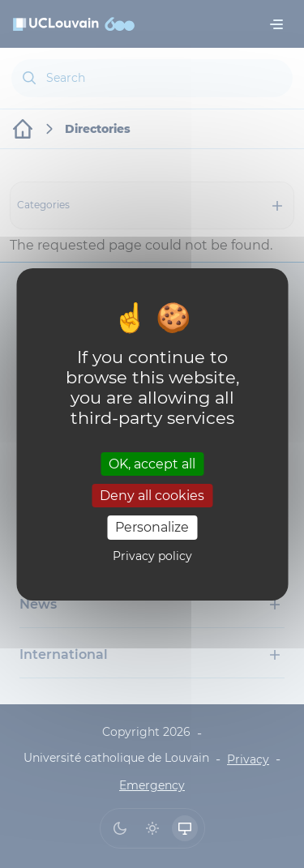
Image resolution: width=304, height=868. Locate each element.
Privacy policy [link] (152, 556)
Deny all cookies (152, 496)
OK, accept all (152, 464)
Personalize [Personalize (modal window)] (152, 527)
